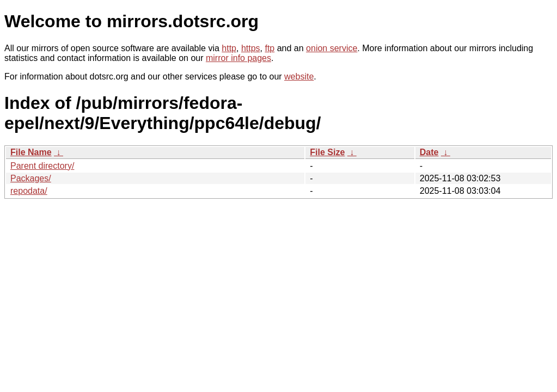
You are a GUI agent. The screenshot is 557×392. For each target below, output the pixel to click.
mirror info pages (238, 58)
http (229, 48)
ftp (270, 48)
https (251, 48)
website (299, 76)
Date (429, 152)
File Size (327, 152)
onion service (332, 48)
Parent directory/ (42, 166)
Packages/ (31, 178)
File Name (31, 152)
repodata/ (29, 191)
